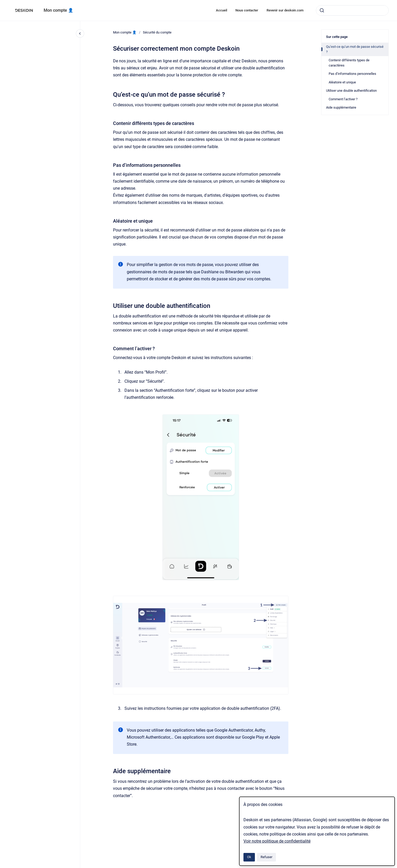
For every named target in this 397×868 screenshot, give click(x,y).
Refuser (266, 857)
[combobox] (352, 10)
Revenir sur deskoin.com (285, 10)
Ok (249, 857)
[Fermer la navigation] (80, 34)
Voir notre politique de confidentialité (277, 841)
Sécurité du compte (157, 32)
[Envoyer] (322, 10)
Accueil (221, 10)
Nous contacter (247, 10)
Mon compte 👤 (58, 10)
